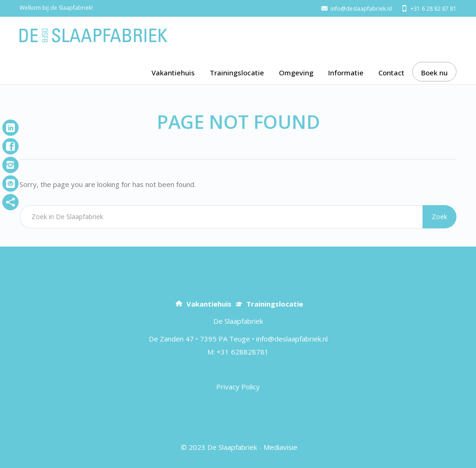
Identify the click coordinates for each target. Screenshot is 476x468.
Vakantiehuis (173, 73)
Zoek (440, 217)
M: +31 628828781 (238, 352)
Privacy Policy (238, 387)
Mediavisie (281, 447)
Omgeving (296, 73)
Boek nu (434, 73)
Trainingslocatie (237, 73)
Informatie (346, 73)
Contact (391, 73)
